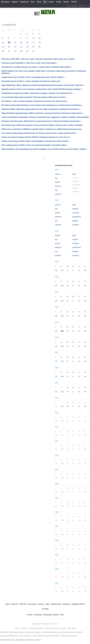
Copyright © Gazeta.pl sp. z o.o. (45, 624)
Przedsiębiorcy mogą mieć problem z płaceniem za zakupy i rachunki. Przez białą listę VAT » (37, 93)
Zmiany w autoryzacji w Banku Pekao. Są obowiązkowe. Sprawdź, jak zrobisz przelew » (35, 141)
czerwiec (58, 194)
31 (33, 51)
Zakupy (41, 604)
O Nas (17, 628)
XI (79, 270)
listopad (75, 221)
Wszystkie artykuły (51, 615)
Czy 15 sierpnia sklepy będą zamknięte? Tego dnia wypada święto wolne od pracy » (34, 97)
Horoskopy (32, 604)
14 (15, 42)
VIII (62, 270)
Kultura (51, 2)
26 (3, 51)
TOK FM (74, 2)
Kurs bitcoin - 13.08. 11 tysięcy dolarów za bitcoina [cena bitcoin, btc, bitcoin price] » (35, 101)
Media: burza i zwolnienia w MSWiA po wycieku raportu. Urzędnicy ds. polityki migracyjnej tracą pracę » (42, 129)
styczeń (58, 174)
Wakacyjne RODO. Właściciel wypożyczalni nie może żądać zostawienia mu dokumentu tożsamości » (41, 109)
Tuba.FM (74, 6)
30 (27, 51)
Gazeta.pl (6, 2)
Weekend (15, 2)
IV (73, 266)
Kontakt (45, 609)
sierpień (75, 209)
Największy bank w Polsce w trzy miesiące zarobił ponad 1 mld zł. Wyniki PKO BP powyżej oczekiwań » (42, 89)
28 (15, 51)
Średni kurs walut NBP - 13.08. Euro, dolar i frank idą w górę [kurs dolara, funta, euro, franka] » (38, 59)
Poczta (68, 6)
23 (27, 47)
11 (40, 38)
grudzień (76, 225)
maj (56, 190)
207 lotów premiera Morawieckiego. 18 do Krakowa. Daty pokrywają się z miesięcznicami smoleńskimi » (42, 105)
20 (9, 47)
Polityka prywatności (36, 628)
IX (67, 270)
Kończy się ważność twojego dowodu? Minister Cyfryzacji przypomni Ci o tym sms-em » (36, 137)
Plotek (39, 2)
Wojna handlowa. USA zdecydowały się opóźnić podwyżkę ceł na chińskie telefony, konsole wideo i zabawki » (44, 149)
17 (33, 42)
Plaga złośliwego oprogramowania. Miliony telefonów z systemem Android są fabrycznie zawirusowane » (42, 113)
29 (21, 51)
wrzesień (76, 213)
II (61, 266)
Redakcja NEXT (78, 604)
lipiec (74, 174)
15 (21, 42)
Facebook (38, 615)
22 (21, 47)
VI (85, 266)
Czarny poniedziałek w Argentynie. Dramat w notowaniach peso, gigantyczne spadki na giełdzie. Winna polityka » (46, 117)
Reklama (24, 628)
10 (33, 38)
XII (85, 270)
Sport (33, 2)
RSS (62, 615)
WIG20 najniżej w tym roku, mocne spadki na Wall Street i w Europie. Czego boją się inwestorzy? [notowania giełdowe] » (44, 72)
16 (27, 42)
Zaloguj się (82, 6)
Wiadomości (24, 2)
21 (15, 47)
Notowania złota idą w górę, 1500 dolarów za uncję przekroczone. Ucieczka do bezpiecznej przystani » (41, 121)
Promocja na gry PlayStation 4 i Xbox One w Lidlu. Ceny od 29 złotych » (29, 63)
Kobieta (59, 2)
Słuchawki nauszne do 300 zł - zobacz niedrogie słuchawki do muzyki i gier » (31, 81)
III (67, 266)
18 (40, 42)
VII (56, 270)
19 (3, 47)
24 (33, 47)
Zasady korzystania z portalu (55, 628)
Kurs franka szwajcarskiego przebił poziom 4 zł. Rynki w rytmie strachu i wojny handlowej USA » (39, 133)
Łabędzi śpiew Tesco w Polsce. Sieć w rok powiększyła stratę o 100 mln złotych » (33, 77)
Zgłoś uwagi (72, 628)
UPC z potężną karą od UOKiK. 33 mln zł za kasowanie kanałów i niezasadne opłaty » (35, 145)
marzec (58, 182)
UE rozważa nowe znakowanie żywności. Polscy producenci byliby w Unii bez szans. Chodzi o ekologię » (42, 125)
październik (77, 217)
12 (3, 42)
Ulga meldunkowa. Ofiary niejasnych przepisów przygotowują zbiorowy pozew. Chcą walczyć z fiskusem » (43, 85)
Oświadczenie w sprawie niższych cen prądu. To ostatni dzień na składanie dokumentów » (37, 67)
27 (9, 51)
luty (56, 178)
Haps (47, 604)
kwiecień (58, 186)
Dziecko (66, 2)
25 (40, 47)
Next (45, 2)
